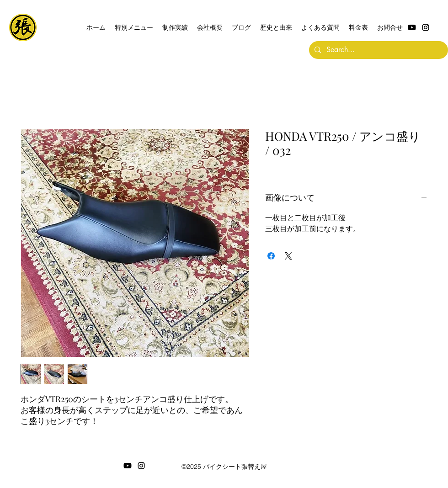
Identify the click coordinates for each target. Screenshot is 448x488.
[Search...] (378, 50)
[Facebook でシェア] (271, 256)
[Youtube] (412, 27)
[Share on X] (288, 256)
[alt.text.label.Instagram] (426, 27)
